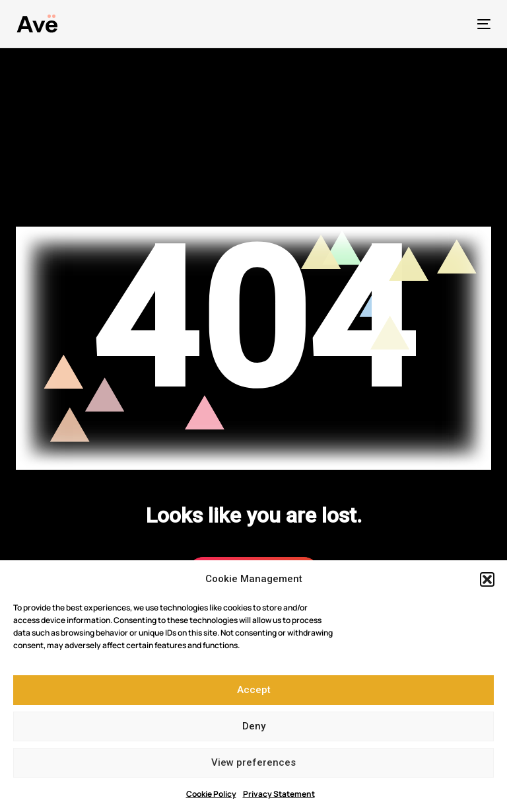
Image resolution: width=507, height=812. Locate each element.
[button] (487, 579)
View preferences (253, 762)
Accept (254, 690)
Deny (254, 726)
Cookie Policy (211, 794)
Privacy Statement (279, 794)
